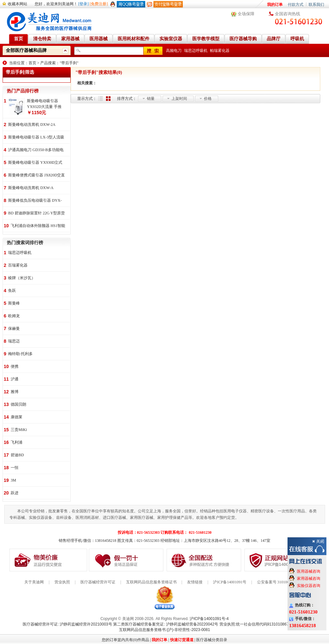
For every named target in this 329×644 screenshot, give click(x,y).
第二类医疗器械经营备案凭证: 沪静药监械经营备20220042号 (166, 624)
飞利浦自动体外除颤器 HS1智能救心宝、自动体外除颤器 (38, 226)
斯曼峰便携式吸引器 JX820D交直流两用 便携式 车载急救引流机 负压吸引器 (36, 176)
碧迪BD (17, 455)
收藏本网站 (18, 4)
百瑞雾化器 (18, 265)
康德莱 (17, 417)
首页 (32, 63)
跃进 (15, 493)
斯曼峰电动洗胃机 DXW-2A (32, 125)
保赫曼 (14, 328)
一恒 (15, 468)
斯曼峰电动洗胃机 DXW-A (31, 188)
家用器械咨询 (309, 578)
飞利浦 (17, 442)
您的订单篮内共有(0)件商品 (125, 640)
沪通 (15, 379)
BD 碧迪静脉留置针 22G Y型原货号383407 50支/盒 (36, 214)
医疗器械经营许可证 (98, 582)
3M (13, 480)
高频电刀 (174, 51)
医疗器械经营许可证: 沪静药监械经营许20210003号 (67, 624)
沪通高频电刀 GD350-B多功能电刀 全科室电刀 (36, 150)
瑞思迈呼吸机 (196, 51)
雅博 (15, 392)
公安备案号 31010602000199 (281, 582)
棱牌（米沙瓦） (22, 278)
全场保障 (246, 14)
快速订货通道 (182, 640)
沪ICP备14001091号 (230, 582)
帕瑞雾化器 (220, 51)
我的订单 (275, 5)
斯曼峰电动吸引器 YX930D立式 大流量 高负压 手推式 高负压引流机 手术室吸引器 (35, 163)
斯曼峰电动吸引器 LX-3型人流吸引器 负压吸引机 (36, 138)
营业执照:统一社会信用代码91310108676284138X (263, 624)
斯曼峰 (14, 303)
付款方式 (296, 5)
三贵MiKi (19, 430)
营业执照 (62, 582)
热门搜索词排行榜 (25, 243)
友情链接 (195, 582)
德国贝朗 (18, 404)
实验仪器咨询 (309, 586)
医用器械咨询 (309, 571)
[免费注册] (99, 4)
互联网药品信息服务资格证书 (151, 582)
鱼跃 (12, 291)
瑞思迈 (14, 341)
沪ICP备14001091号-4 (209, 619)
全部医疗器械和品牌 (26, 50)
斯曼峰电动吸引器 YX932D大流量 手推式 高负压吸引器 (44, 104)
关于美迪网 (34, 582)
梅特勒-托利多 (20, 354)
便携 (15, 366)
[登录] (84, 4)
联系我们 (316, 5)
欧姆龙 (14, 316)
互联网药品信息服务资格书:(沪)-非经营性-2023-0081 (164, 630)
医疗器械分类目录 (212, 640)
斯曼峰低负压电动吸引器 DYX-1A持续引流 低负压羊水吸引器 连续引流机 (35, 201)
